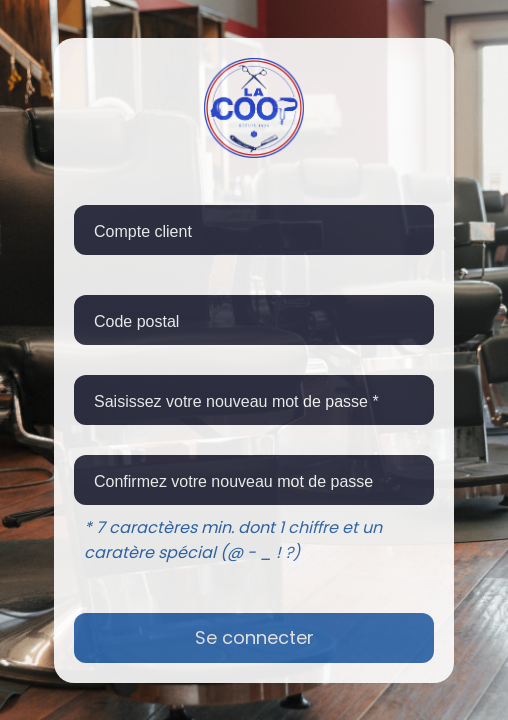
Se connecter (254, 637)
